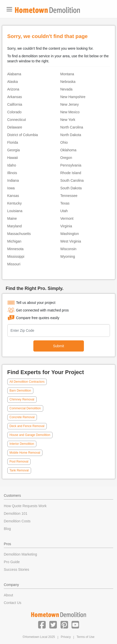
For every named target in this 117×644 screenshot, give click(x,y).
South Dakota (71, 188)
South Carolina (72, 180)
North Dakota (71, 135)
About (8, 595)
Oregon (66, 158)
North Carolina (72, 127)
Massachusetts (19, 234)
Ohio (64, 142)
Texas (65, 203)
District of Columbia (23, 135)
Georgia (14, 150)
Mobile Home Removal (25, 453)
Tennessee (69, 196)
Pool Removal (19, 462)
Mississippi (16, 256)
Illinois (12, 173)
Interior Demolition (22, 444)
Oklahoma (68, 150)
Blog (7, 529)
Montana (67, 74)
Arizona (13, 89)
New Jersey (70, 104)
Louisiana (15, 211)
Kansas (13, 196)
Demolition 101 (16, 513)
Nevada (66, 89)
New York (68, 120)
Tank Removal (19, 470)
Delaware (15, 127)
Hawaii (13, 158)
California (15, 104)
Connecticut (17, 120)
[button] (42, 624)
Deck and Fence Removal (27, 426)
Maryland (15, 226)
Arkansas (15, 97)
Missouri (14, 264)
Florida (13, 142)
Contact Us (13, 603)
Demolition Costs (17, 521)
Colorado (15, 112)
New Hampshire (73, 97)
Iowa (11, 188)
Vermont (67, 218)
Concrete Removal (22, 417)
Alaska (13, 82)
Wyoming (68, 256)
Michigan (14, 241)
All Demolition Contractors (27, 382)
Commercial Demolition (25, 408)
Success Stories (16, 569)
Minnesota (16, 249)
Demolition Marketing (20, 554)
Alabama (14, 74)
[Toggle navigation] (9, 9)
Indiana (13, 180)
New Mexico (70, 112)
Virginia (66, 226)
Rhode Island (71, 173)
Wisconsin (68, 249)
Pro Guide (12, 562)
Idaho (12, 165)
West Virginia (71, 241)
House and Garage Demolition (30, 435)
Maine (12, 218)
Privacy (66, 637)
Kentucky (15, 203)
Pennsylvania (71, 165)
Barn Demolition (20, 391)
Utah (64, 211)
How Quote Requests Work (25, 506)
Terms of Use (86, 637)
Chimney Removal (22, 399)
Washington (70, 234)
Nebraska (68, 82)
